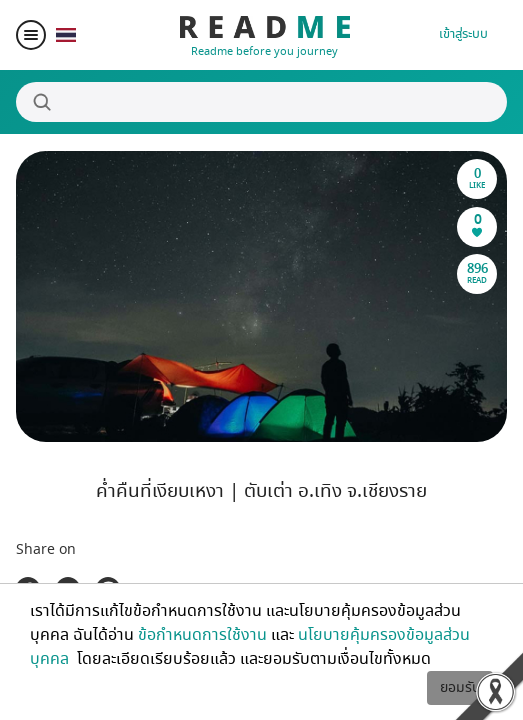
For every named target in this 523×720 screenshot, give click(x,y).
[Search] (261, 102)
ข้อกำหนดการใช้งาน (202, 635)
